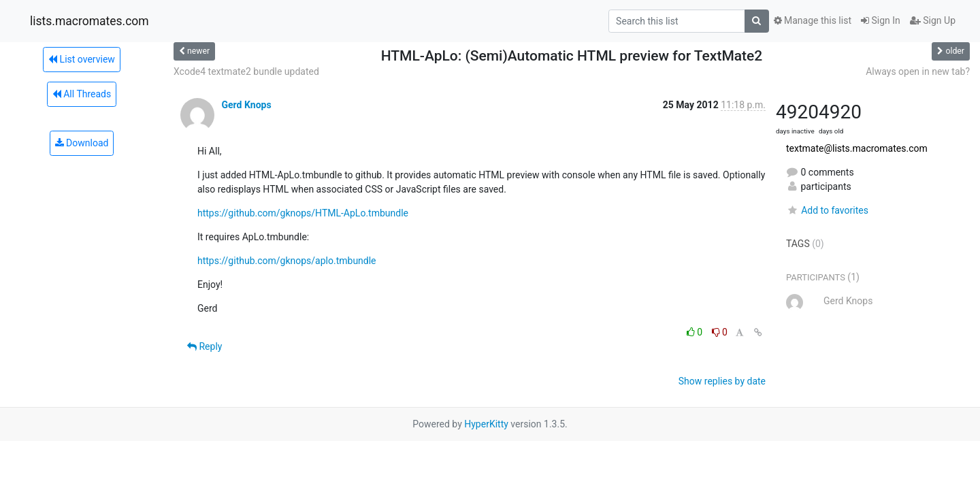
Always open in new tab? (918, 71)
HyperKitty (486, 424)
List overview (82, 59)
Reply (205, 346)
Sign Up (933, 20)
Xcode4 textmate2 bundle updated (246, 71)
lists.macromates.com (89, 21)
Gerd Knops (246, 105)
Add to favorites (827, 210)
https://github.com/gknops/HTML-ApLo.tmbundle (303, 213)
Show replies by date (722, 381)
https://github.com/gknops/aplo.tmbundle (287, 261)
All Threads (82, 94)
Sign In (881, 20)
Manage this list (813, 20)
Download (82, 143)
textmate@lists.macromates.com (857, 148)
